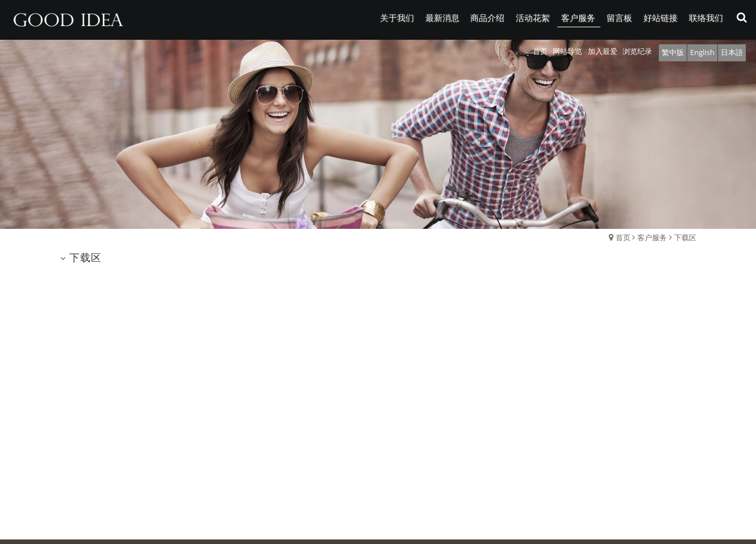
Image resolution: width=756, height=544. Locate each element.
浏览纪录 (637, 51)
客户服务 (652, 237)
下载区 (685, 237)
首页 (623, 237)
